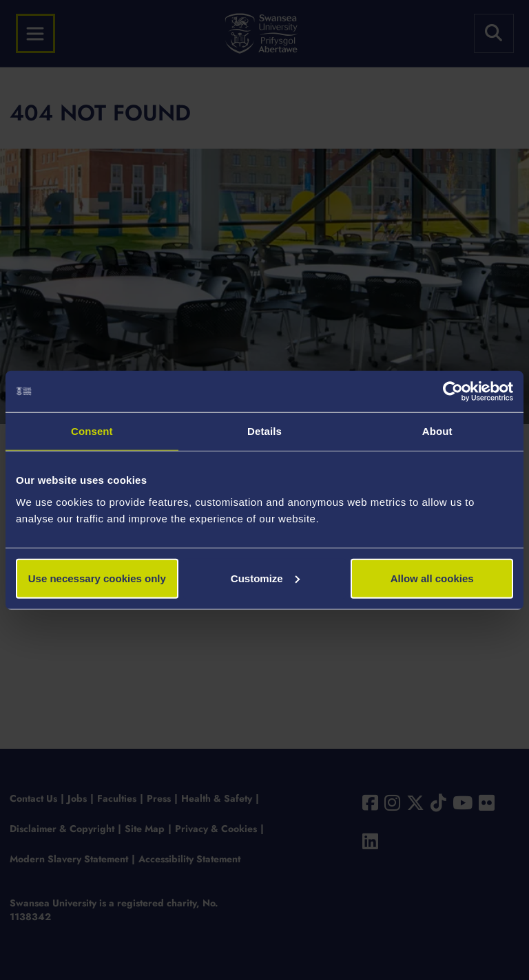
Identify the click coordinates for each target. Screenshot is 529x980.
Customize (265, 578)
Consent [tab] (92, 431)
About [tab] (437, 431)
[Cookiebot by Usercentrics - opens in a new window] (453, 392)
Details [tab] (264, 431)
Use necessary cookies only (97, 578)
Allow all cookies (432, 578)
